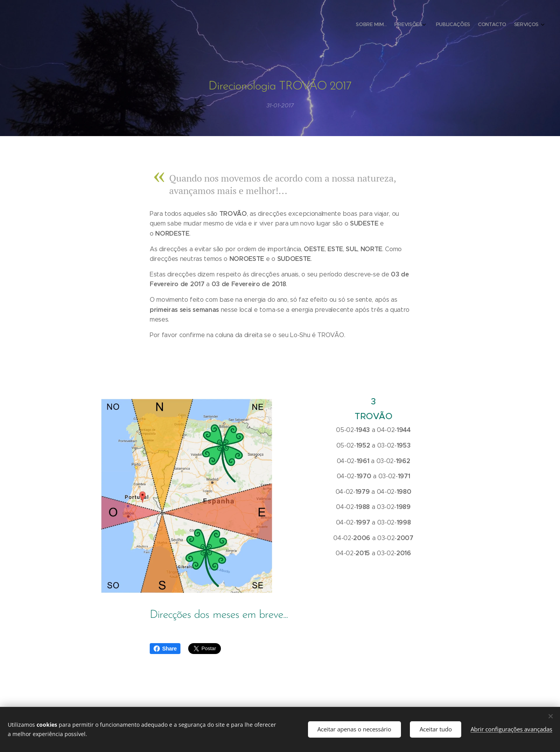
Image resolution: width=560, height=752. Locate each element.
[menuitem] (503, 25)
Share (165, 649)
